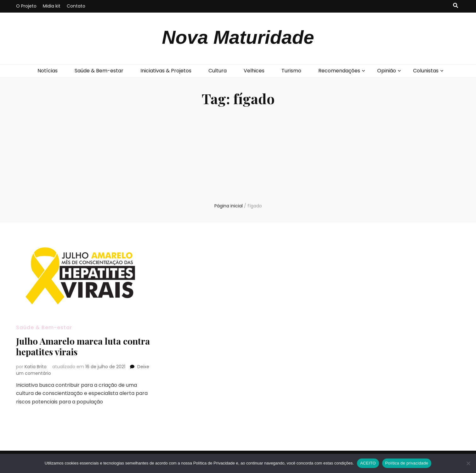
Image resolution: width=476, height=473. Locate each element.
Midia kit (52, 6)
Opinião (387, 71)
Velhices (254, 71)
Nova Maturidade (238, 37)
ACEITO (368, 463)
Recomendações (339, 71)
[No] (468, 463)
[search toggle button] (456, 6)
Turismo (291, 71)
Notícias (48, 71)
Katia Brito (36, 367)
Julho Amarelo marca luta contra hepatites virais (83, 346)
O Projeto (26, 6)
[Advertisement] (238, 155)
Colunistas (426, 71)
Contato (76, 6)
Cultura (218, 71)
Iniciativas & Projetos (166, 71)
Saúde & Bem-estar (99, 71)
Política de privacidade (407, 463)
